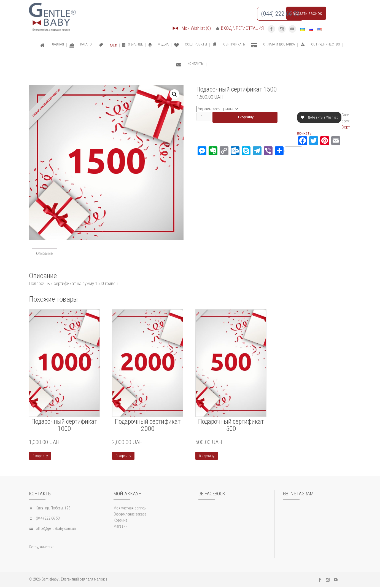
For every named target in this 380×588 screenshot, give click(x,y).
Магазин (120, 527)
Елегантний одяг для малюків (84, 580)
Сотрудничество (42, 548)
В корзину (248, 117)
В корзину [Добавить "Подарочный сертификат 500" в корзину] (207, 456)
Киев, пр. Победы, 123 (53, 509)
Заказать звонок (306, 13)
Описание (44, 254)
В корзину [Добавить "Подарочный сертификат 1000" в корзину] (41, 456)
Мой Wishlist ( (191, 28)
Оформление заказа (130, 515)
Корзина (121, 521)
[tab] (44, 254)
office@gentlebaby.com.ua (56, 529)
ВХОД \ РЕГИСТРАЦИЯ (240, 28)
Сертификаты (309, 133)
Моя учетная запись (130, 509)
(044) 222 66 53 (48, 519)
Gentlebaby (50, 580)
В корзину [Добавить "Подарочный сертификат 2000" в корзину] (124, 456)
